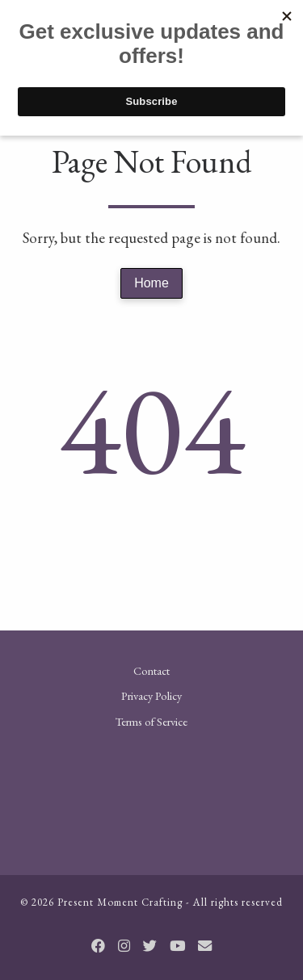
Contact (151, 670)
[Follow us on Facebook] (98, 946)
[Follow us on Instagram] (124, 946)
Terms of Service (151, 721)
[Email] (205, 946)
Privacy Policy (151, 695)
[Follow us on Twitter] (150, 946)
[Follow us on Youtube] (177, 946)
